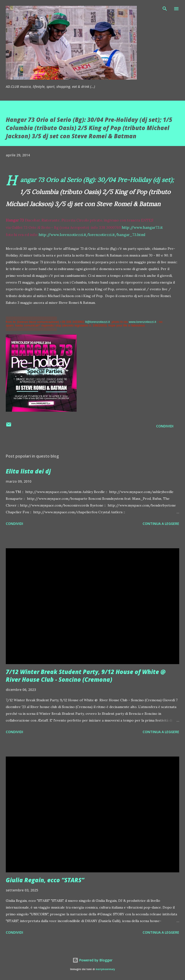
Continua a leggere (161, 524)
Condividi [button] (165, 426)
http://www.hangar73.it (142, 227)
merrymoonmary (105, 969)
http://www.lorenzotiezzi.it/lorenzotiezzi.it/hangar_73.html (92, 235)
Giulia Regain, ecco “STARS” (45, 880)
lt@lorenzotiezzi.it (98, 322)
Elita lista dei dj (28, 471)
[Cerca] (165, 9)
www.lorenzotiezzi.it (142, 322)
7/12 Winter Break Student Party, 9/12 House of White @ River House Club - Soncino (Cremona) (86, 676)
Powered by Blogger (92, 960)
